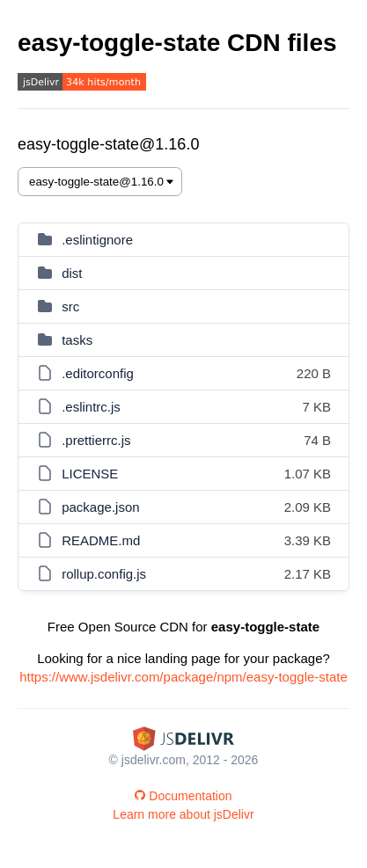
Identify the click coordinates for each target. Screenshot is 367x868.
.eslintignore (97, 240)
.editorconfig (98, 373)
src (70, 306)
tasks (77, 340)
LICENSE (90, 474)
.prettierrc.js (96, 440)
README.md (101, 540)
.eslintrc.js (91, 407)
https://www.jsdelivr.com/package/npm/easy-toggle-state (183, 677)
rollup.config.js (104, 574)
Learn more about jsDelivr (183, 814)
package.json (100, 507)
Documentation (183, 796)
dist (72, 273)
